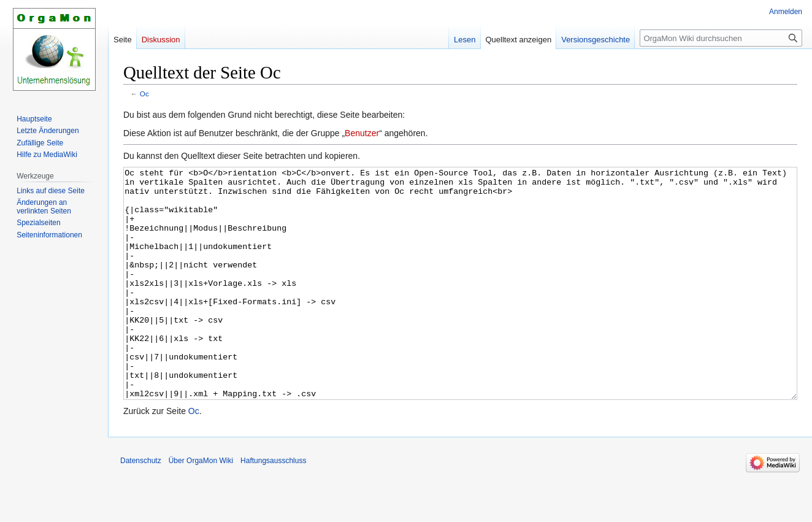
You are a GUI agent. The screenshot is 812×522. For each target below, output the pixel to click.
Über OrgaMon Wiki (201, 507)
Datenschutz (141, 507)
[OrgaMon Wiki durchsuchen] (721, 38)
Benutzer (362, 133)
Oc (144, 94)
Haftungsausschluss (273, 507)
